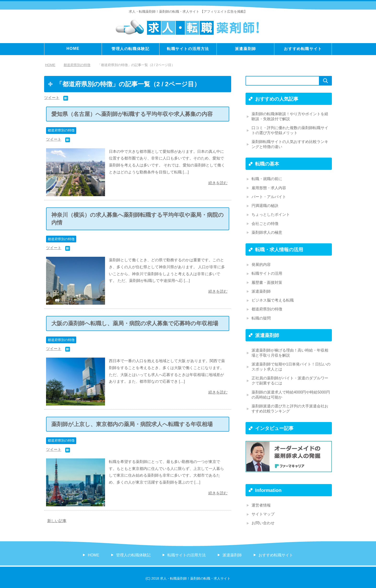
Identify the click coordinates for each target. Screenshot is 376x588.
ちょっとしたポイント (271, 214)
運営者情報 (261, 504)
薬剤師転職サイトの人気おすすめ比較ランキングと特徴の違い (290, 144)
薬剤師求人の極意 (267, 232)
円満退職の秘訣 (265, 205)
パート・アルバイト (269, 197)
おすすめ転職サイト (303, 49)
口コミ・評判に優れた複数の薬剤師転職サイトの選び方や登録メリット (290, 130)
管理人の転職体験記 (130, 49)
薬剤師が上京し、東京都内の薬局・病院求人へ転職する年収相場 (132, 424)
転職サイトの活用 (267, 273)
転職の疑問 (261, 317)
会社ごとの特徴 (265, 223)
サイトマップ (263, 513)
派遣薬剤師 (246, 49)
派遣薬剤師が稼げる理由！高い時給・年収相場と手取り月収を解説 (290, 352)
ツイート (52, 98)
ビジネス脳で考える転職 (273, 300)
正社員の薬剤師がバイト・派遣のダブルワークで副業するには (290, 380)
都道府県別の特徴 (61, 130)
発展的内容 (261, 264)
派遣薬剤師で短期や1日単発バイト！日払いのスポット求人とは (291, 366)
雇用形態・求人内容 (269, 188)
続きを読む (218, 183)
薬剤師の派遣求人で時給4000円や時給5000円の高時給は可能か (291, 394)
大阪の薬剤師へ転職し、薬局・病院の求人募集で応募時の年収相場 (135, 323)
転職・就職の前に (267, 179)
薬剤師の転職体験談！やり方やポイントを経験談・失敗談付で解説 (290, 116)
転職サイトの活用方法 (188, 49)
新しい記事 (57, 520)
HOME (73, 49)
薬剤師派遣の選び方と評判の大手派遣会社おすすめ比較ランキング (290, 407)
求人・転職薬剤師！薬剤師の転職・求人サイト (164, 11)
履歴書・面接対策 (267, 282)
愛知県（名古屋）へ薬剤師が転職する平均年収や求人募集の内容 (132, 114)
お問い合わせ (263, 522)
